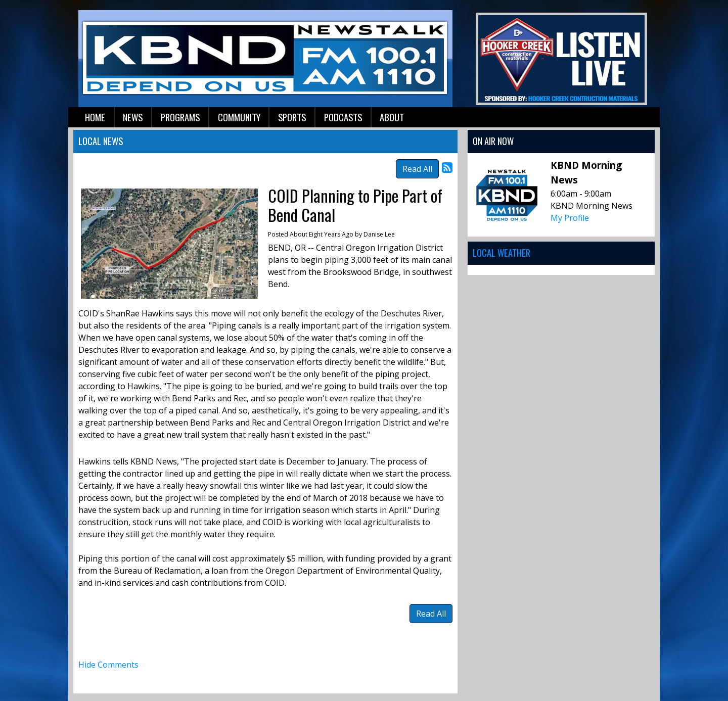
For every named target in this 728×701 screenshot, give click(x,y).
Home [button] (95, 117)
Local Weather (502, 252)
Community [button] (239, 117)
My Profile (570, 218)
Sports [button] (292, 117)
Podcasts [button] (343, 117)
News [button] (133, 117)
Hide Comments (108, 665)
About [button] (392, 117)
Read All (417, 169)
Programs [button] (180, 117)
